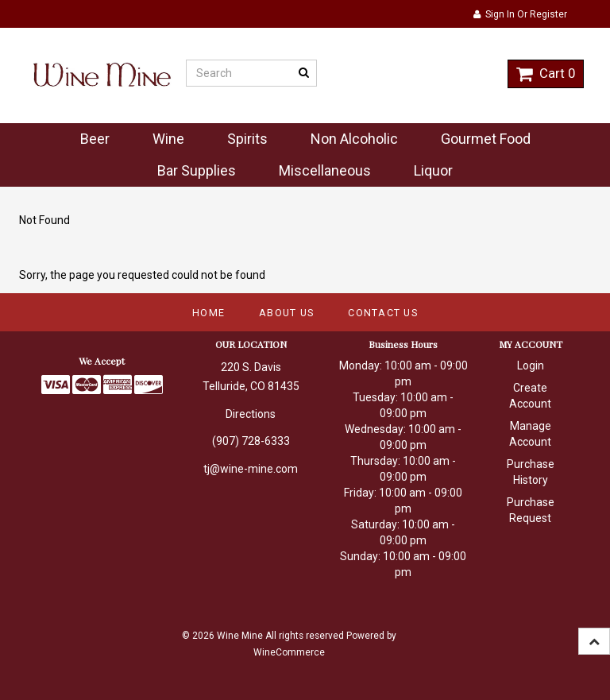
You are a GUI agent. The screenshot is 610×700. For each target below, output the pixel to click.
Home (208, 313)
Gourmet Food (486, 139)
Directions (251, 414)
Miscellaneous (325, 170)
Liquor (433, 170)
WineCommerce (289, 652)
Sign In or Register (520, 14)
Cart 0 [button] (546, 73)
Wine (168, 139)
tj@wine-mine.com (251, 469)
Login (531, 365)
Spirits (247, 139)
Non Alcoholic (354, 139)
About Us (286, 313)
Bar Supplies (197, 170)
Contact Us (383, 313)
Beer (95, 139)
